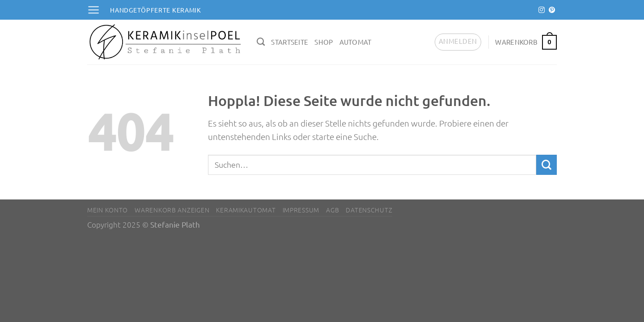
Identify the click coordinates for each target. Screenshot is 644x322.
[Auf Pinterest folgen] (552, 10)
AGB (333, 210)
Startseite (290, 42)
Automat (356, 42)
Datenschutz (369, 210)
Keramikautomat (246, 210)
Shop (324, 42)
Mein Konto (108, 210)
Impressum (301, 210)
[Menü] (93, 10)
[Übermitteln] (547, 165)
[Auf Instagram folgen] (542, 10)
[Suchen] (261, 42)
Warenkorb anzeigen (172, 210)
